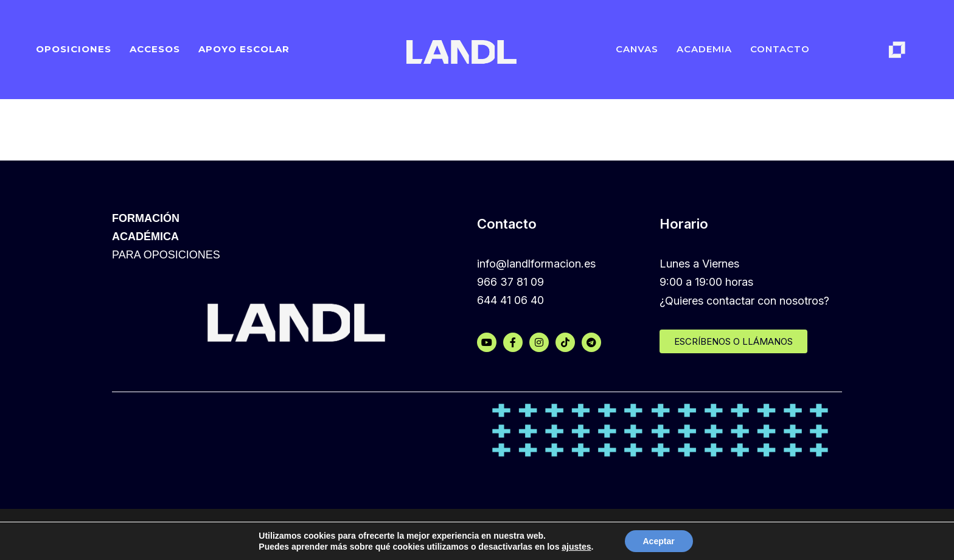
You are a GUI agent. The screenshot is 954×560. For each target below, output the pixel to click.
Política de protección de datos (665, 534)
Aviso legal (774, 534)
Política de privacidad (531, 534)
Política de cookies (429, 534)
